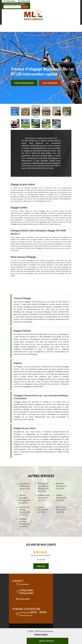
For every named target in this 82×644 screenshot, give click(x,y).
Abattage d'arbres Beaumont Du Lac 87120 (25, 523)
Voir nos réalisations (24, 83)
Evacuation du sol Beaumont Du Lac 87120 (25, 486)
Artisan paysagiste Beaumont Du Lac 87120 (25, 499)
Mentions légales (41, 634)
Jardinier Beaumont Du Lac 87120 (61, 498)
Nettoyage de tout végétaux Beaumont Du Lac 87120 (43, 487)
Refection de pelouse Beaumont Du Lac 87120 (25, 511)
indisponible (9, 1)
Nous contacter (50, 83)
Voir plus (41, 566)
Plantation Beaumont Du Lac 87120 (61, 486)
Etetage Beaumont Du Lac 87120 (43, 510)
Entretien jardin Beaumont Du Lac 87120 (44, 498)
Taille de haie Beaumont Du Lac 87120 (61, 510)
